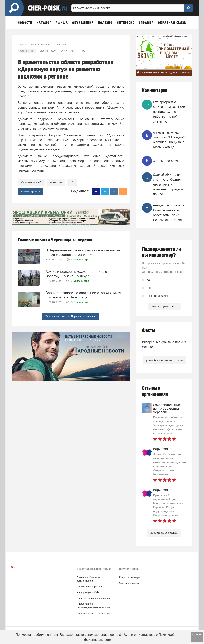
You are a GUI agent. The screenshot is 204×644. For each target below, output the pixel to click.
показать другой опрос (164, 306)
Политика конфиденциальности (95, 598)
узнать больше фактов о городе (164, 360)
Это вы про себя (165, 161)
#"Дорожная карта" (31, 182)
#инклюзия (56, 182)
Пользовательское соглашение (94, 613)
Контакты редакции (130, 577)
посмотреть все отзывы (164, 533)
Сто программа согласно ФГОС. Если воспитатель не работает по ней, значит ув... (169, 112)
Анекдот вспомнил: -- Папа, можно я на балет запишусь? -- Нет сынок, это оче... (169, 212)
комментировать (30, 191)
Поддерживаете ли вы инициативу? (161, 252)
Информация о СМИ (88, 592)
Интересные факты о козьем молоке (164, 344)
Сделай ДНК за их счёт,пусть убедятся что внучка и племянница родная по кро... (168, 184)
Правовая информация (90, 587)
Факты (149, 331)
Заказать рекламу (129, 583)
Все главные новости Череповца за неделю (71, 316)
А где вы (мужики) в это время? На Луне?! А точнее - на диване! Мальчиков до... (169, 140)
